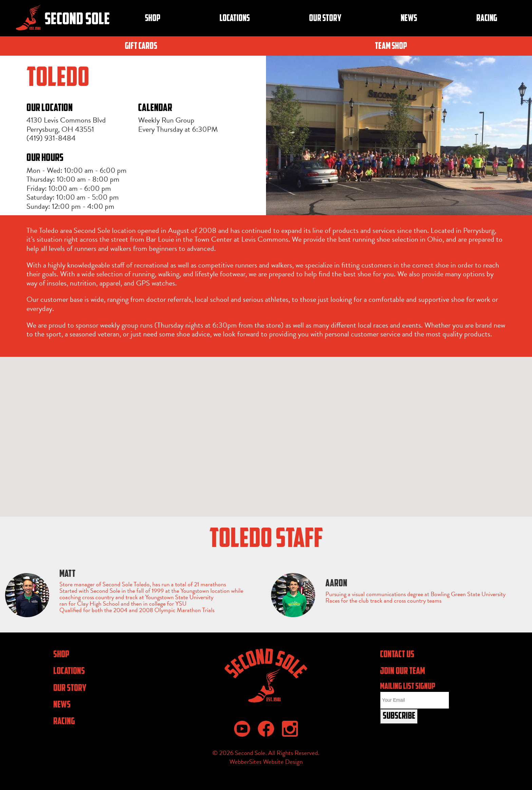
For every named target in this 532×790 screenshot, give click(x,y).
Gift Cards (141, 47)
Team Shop (391, 47)
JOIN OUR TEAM (403, 672)
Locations (235, 19)
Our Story (325, 19)
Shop (153, 19)
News (409, 19)
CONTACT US (397, 655)
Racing (487, 19)
